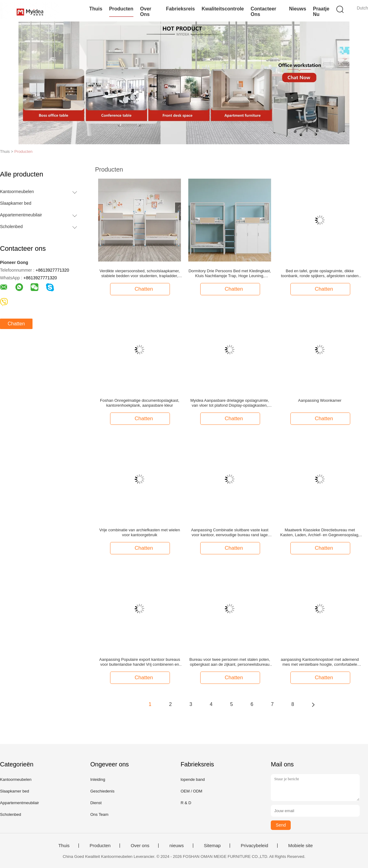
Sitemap (212, 846)
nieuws (297, 9)
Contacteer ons (263, 12)
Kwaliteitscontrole (223, 9)
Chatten (16, 324)
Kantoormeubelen (17, 192)
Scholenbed (11, 227)
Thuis (96, 9)
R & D (186, 803)
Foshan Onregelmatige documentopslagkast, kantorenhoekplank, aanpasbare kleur (140, 403)
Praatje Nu (321, 12)
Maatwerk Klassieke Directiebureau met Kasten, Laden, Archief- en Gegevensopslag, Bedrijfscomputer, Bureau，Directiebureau (320, 533)
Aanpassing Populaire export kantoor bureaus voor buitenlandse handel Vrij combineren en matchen (140, 662)
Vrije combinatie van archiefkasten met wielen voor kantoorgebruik (140, 532)
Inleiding (98, 779)
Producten (121, 9)
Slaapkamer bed (16, 203)
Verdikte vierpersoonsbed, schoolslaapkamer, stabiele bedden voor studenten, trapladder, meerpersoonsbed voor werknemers (140, 273)
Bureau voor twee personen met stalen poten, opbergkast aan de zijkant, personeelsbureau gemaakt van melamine (230, 662)
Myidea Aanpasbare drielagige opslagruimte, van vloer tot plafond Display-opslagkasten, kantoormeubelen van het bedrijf (230, 403)
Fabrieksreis (180, 9)
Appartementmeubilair (21, 215)
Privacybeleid (254, 846)
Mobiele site (301, 846)
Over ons (146, 12)
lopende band (193, 779)
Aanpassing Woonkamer (320, 400)
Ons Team (99, 814)
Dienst (96, 803)
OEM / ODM (192, 791)
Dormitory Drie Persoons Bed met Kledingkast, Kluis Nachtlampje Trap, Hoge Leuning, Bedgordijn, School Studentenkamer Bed (230, 273)
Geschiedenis (102, 791)
